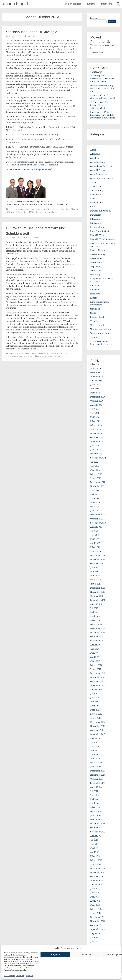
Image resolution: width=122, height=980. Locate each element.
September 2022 (98, 458)
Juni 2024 (95, 413)
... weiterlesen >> (98, 53)
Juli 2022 (94, 462)
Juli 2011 (94, 937)
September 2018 (98, 600)
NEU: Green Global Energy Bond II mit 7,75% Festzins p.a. (102, 88)
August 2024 (96, 405)
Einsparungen (61, 354)
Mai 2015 (94, 750)
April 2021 (95, 498)
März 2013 (95, 856)
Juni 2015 (94, 746)
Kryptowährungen (99, 227)
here (92, 48)
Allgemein (13, 354)
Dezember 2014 (98, 771)
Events (93, 199)
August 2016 (96, 689)
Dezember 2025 (98, 372)
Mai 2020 (95, 539)
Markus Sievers (33, 36)
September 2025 (98, 376)
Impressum (29, 976)
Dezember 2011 (97, 917)
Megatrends (96, 266)
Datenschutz (20, 976)
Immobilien (96, 215)
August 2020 (96, 527)
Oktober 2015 (97, 730)
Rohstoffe (22, 212)
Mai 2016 (94, 702)
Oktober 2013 (96, 828)
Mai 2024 (95, 417)
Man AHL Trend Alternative (103, 239)
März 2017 (95, 661)
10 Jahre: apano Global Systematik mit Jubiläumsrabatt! (100, 105)
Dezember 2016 (98, 673)
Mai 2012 (94, 897)
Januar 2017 (96, 669)
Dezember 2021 (98, 482)
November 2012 (98, 872)
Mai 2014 (94, 799)
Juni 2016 (95, 698)
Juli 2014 (94, 791)
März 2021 (95, 502)
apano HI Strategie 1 (99, 170)
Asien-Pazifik (97, 186)
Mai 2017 (94, 653)
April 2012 (95, 901)
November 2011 (98, 921)
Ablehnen (86, 954)
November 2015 (98, 726)
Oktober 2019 (97, 563)
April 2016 (95, 706)
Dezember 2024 (98, 397)
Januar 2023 (96, 450)
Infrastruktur (96, 219)
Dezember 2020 (98, 515)
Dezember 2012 (98, 868)
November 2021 (98, 486)
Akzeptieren (55, 954)
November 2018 (98, 592)
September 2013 (98, 832)
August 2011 (96, 933)
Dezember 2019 (98, 555)
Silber (93, 313)
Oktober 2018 (97, 596)
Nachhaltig (95, 275)
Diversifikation (71, 209)
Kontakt (91, 4)
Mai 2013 (94, 848)
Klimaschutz (96, 223)
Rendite (94, 298)
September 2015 (98, 734)
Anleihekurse (40, 354)
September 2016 (98, 685)
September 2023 (98, 442)
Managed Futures (98, 250)
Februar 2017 (96, 665)
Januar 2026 (96, 368)
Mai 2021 (94, 494)
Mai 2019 (94, 572)
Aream (93, 182)
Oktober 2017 (97, 637)
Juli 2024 (94, 409)
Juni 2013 (94, 844)
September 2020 (98, 523)
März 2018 (95, 620)
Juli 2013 (94, 840)
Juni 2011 (94, 942)
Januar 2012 (96, 913)
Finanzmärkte (12, 356)
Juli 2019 (94, 568)
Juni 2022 (95, 466)
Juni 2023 (95, 446)
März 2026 (95, 364)
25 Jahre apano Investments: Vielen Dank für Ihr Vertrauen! (102, 79)
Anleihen (60, 209)
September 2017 (98, 641)
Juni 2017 (94, 649)
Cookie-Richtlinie (9, 976)
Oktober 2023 (97, 437)
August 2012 (96, 885)
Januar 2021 (96, 511)
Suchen (94, 18)
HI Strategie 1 (11, 212)
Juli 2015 (94, 742)
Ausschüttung (97, 190)
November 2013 (98, 824)
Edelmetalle (96, 195)
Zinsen (94, 337)
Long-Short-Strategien (35, 209)
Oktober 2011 (96, 925)
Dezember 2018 (98, 588)
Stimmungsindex (73, 4)
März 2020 (95, 547)
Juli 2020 (94, 531)
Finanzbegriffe (97, 203)
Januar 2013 (96, 864)
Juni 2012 (95, 893)
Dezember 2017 (98, 629)
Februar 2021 (96, 507)
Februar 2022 (96, 474)
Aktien (53, 209)
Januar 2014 (96, 815)
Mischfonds (96, 271)
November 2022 (98, 454)
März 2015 (95, 759)
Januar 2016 (96, 718)
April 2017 (95, 657)
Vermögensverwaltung (101, 329)
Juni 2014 (95, 795)
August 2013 (96, 836)
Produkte (95, 290)
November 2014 (98, 775)
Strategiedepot (97, 317)
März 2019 (95, 576)
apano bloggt (16, 4)
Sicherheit (95, 309)
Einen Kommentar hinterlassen (44, 212)
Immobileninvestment (101, 211)
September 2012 (98, 881)
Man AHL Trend (98, 235)
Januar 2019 (96, 584)
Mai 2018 (94, 612)
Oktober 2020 (97, 519)
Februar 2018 (96, 624)
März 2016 (95, 710)
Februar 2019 (96, 580)
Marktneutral (96, 258)
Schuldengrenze (25, 356)
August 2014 (96, 787)
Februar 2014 (96, 811)
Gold (93, 207)
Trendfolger (96, 321)
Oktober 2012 (97, 876)
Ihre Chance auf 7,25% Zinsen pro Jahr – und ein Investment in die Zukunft (103, 115)
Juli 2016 (94, 694)
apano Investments (17, 209)
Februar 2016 (96, 714)
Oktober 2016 (97, 681)
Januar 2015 (96, 767)
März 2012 (95, 905)
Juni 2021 (95, 490)
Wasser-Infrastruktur (100, 333)
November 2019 (98, 559)
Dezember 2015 (98, 722)
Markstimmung (98, 254)
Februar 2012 (96, 909)
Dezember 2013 (97, 820)
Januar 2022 (96, 478)
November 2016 (98, 677)
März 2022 (95, 470)
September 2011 (98, 929)
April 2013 (95, 852)
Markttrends (24, 354)
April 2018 (95, 616)
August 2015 (96, 738)
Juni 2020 (95, 535)
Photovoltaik (96, 286)
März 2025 (95, 393)
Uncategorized (97, 325)
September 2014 (98, 783)
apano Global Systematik (102, 166)
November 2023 (98, 433)
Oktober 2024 (97, 401)
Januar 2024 (96, 429)
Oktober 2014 (97, 779)
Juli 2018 (94, 608)
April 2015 (95, 755)
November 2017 (98, 633)
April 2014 (95, 803)
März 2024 (95, 421)
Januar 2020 (96, 551)
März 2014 (95, 807)
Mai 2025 (95, 389)
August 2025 (96, 381)
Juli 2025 (94, 385)
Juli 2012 (94, 889)
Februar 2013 (96, 860)
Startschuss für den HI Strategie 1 (33, 32)
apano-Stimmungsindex (102, 178)
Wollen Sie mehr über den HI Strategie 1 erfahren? (29, 169)
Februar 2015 (96, 763)
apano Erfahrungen (99, 162)
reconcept (95, 294)
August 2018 (96, 604)
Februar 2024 (96, 425)
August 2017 (96, 645)
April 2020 (95, 543)
